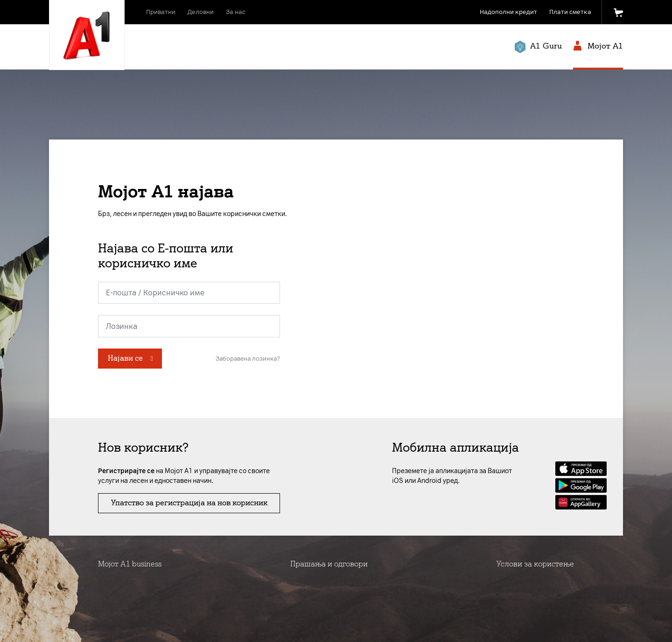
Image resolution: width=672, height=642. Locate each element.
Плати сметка (570, 12)
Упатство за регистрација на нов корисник (189, 503)
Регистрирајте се (126, 471)
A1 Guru (539, 47)
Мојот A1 (598, 47)
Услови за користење (535, 564)
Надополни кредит (508, 12)
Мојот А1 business (130, 564)
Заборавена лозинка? (248, 359)
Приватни (161, 12)
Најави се (125, 358)
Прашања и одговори (329, 564)
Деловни (201, 12)
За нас (236, 12)
